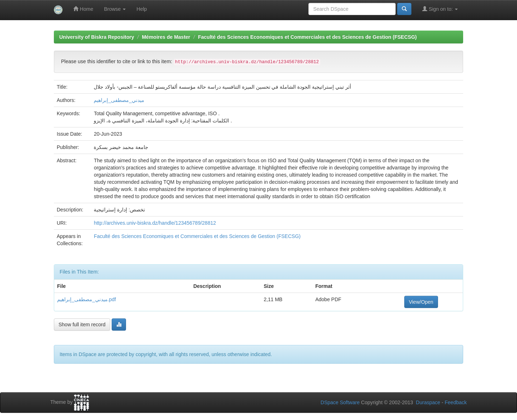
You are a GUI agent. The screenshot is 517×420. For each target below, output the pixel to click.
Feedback (456, 402)
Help (142, 9)
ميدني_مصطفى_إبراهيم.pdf (87, 299)
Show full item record (82, 325)
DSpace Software (340, 402)
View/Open (421, 302)
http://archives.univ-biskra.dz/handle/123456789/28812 (155, 223)
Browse (115, 9)
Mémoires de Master (166, 37)
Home (83, 9)
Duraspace (428, 402)
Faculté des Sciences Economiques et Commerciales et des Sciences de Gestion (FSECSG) (307, 37)
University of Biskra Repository (97, 37)
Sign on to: (440, 9)
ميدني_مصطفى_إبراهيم (119, 100)
